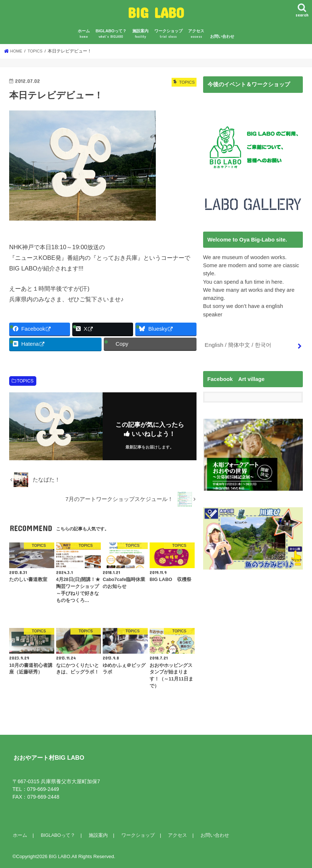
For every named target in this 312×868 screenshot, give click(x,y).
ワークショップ (168, 34)
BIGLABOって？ (111, 34)
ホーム (84, 34)
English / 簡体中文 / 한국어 (237, 344)
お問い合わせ (222, 36)
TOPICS (25, 381)
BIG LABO (156, 12)
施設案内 (140, 34)
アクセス (196, 34)
